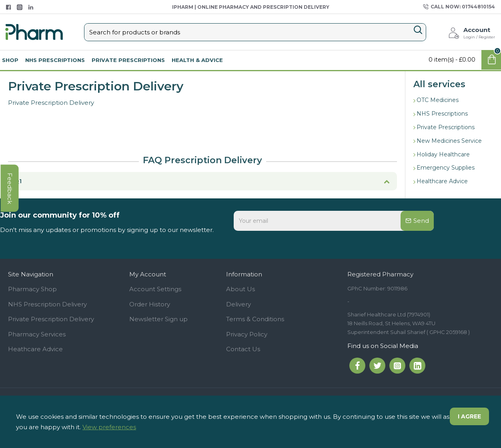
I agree (469, 416)
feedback (10, 188)
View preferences (109, 427)
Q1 (18, 181)
